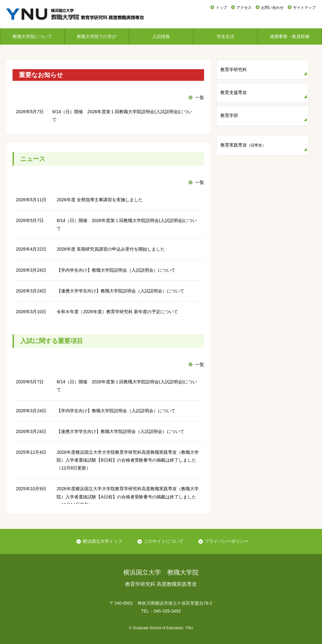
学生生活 (225, 36)
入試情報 (161, 36)
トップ (221, 8)
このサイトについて (164, 541)
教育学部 (229, 115)
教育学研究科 (234, 69)
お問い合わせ (272, 8)
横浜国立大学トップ (103, 541)
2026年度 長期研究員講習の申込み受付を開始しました (111, 249)
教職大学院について (32, 36)
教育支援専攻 (234, 92)
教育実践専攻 (243, 145)
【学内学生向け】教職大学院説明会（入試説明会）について (116, 270)
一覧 (200, 97)
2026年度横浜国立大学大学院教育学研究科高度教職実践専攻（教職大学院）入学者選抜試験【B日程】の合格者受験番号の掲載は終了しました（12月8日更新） (128, 460)
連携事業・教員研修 (290, 36)
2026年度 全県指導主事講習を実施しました (100, 200)
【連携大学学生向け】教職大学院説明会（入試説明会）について (120, 291)
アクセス (244, 8)
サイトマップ (304, 8)
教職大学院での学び (97, 36)
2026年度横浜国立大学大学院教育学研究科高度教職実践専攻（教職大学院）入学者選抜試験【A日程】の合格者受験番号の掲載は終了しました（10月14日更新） (128, 497)
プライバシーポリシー (227, 541)
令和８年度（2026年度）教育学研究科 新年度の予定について (117, 312)
